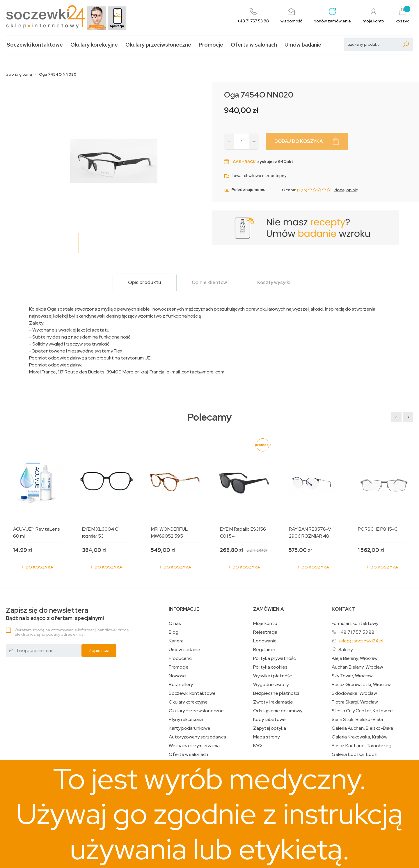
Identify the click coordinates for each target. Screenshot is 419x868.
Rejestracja (265, 632)
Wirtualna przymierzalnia (194, 746)
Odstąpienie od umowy (278, 711)
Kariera (176, 641)
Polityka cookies (270, 667)
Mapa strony (266, 737)
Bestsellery (181, 685)
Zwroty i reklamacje (273, 702)
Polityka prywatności (275, 658)
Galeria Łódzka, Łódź (354, 754)
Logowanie (265, 641)
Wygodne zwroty (271, 685)
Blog (174, 632)
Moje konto (265, 623)
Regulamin (264, 650)
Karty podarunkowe (190, 728)
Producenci (181, 658)
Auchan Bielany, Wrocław (357, 667)
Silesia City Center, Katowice (362, 711)
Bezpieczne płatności (276, 693)
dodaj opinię (346, 190)
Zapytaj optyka (270, 728)
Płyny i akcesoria (186, 720)
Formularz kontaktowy (355, 623)
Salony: (346, 650)
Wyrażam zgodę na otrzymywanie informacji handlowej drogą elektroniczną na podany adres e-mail (72, 632)
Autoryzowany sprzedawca (197, 737)
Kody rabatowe (269, 720)
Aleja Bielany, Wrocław (355, 658)
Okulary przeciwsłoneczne (158, 45)
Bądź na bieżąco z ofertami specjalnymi (55, 614)
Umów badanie (303, 45)
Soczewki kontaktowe (35, 45)
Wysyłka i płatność (272, 676)
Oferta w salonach (254, 45)
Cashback (244, 162)
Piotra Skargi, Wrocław (355, 702)
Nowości (177, 676)
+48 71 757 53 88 (356, 632)
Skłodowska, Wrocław (354, 693)
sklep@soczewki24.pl (361, 641)
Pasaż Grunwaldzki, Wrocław (361, 685)
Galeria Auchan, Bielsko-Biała (362, 728)
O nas (175, 623)
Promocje (211, 45)
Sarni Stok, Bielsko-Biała (357, 720)
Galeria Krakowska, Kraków (359, 737)
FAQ (258, 746)
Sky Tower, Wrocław (352, 676)
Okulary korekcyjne (94, 45)
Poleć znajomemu (245, 190)
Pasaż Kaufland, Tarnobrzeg (362, 746)
